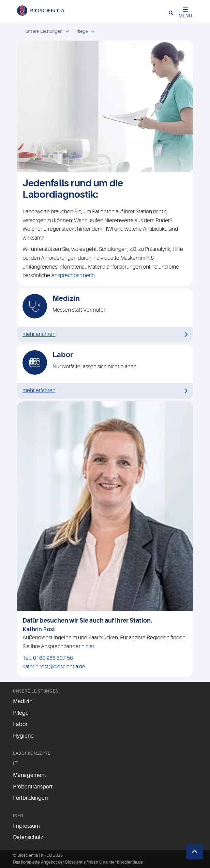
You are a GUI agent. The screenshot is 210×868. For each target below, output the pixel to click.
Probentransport (33, 787)
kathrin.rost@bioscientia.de (54, 667)
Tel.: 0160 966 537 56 (48, 658)
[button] (171, 13)
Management (29, 775)
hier (90, 646)
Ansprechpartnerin (73, 275)
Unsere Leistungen (36, 691)
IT (15, 764)
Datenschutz (28, 837)
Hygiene (23, 736)
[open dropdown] (67, 32)
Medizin (23, 701)
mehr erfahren (39, 334)
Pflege (21, 713)
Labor (20, 724)
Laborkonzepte (32, 753)
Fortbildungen (30, 798)
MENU (185, 13)
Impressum (26, 826)
